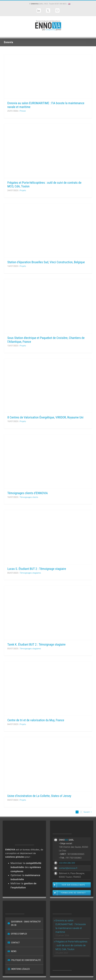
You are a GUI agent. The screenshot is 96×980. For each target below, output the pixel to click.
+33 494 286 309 (67, 863)
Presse (23, 111)
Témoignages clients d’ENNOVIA (28, 493)
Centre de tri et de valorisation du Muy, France (36, 720)
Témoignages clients (29, 497)
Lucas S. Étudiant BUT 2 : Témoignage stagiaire (37, 569)
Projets (23, 190)
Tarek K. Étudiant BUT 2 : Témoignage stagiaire (36, 644)
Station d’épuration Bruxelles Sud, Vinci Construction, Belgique (46, 262)
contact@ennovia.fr (68, 868)
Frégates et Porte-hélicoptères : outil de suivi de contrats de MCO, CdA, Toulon (71, 945)
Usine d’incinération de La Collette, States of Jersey (39, 796)
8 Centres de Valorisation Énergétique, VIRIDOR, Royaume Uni (45, 417)
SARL (37, 4)
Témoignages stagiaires (30, 573)
